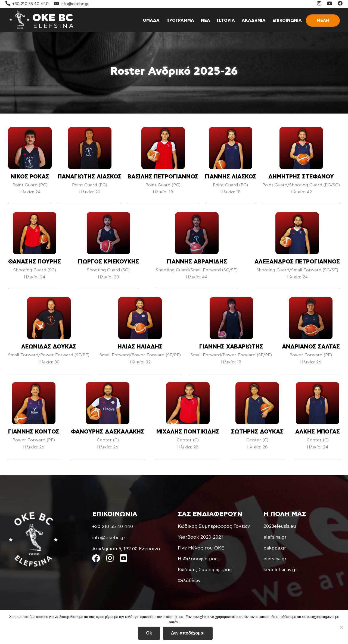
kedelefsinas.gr (280, 570)
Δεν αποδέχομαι (188, 633)
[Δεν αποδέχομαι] (341, 627)
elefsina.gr (275, 537)
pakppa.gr (275, 548)
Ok (149, 633)
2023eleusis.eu (280, 526)
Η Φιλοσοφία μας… (200, 559)
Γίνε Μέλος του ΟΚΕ (201, 548)
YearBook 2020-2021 (200, 537)
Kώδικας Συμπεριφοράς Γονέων (214, 526)
